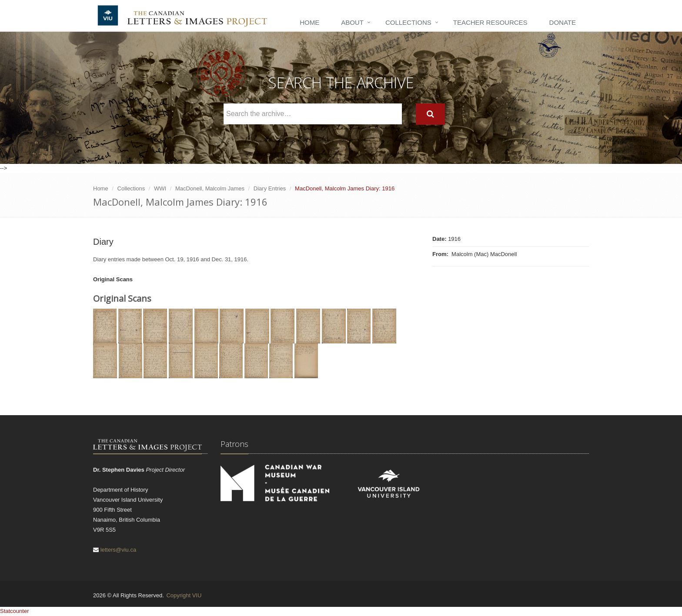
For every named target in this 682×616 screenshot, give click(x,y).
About (352, 22)
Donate (563, 22)
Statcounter (15, 611)
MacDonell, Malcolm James (210, 188)
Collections (408, 22)
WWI (160, 188)
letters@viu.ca (119, 550)
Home (309, 22)
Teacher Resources (490, 22)
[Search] (430, 114)
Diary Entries (270, 188)
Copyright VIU (184, 595)
